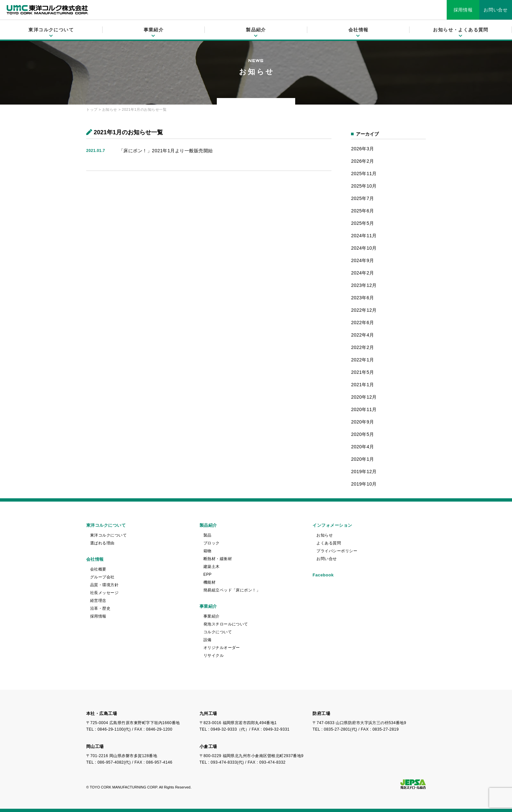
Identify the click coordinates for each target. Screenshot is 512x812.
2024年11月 (364, 236)
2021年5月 (362, 372)
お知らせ (110, 109)
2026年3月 (362, 149)
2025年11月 (364, 174)
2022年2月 (362, 347)
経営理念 (98, 601)
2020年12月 (364, 397)
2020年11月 (364, 409)
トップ (92, 109)
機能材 (209, 582)
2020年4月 (362, 447)
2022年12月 (364, 310)
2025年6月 (362, 211)
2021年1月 (362, 385)
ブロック (212, 543)
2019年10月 (364, 484)
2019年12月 (364, 472)
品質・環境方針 (104, 585)
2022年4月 (362, 335)
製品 (208, 535)
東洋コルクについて (108, 535)
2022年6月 (362, 323)
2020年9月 (362, 422)
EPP (208, 574)
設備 (208, 640)
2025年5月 (362, 223)
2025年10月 (364, 186)
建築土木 (212, 567)
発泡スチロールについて (226, 624)
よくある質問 (329, 543)
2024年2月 (362, 273)
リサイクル (214, 655)
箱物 (208, 551)
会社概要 (98, 569)
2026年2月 (362, 161)
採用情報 (463, 10)
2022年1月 (362, 360)
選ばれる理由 (102, 543)
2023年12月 (364, 285)
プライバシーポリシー (337, 551)
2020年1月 (362, 459)
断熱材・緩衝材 (218, 559)
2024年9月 (362, 260)
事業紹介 (212, 616)
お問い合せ (496, 10)
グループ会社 (102, 577)
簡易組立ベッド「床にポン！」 (232, 590)
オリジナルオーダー (222, 648)
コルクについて (218, 632)
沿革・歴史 (100, 608)
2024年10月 (364, 248)
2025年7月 (362, 198)
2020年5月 (362, 434)
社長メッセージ (104, 593)
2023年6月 (362, 298)
